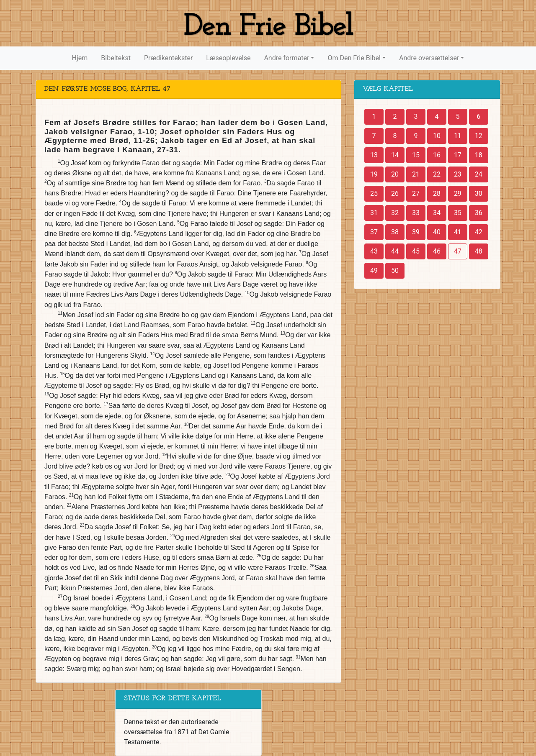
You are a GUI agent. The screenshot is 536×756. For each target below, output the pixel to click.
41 (458, 232)
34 (437, 213)
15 (416, 155)
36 (479, 213)
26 (395, 193)
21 (416, 174)
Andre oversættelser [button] (429, 58)
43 (374, 251)
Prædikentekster (168, 58)
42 (479, 232)
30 (479, 193)
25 (374, 193)
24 (479, 174)
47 (458, 251)
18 (479, 155)
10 (437, 136)
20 (395, 174)
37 (374, 232)
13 (374, 155)
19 (374, 174)
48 (479, 251)
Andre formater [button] (286, 58)
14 (395, 155)
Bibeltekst (116, 58)
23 (458, 174)
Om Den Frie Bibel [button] (354, 58)
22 (437, 174)
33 (416, 213)
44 (395, 251)
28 (437, 193)
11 (458, 136)
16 (437, 155)
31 (374, 213)
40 (437, 232)
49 (374, 270)
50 (395, 270)
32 (395, 213)
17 (458, 155)
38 (395, 232)
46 (437, 251)
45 (416, 251)
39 (416, 232)
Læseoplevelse (228, 58)
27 (416, 193)
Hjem (80, 58)
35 (458, 213)
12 (479, 136)
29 (458, 193)
